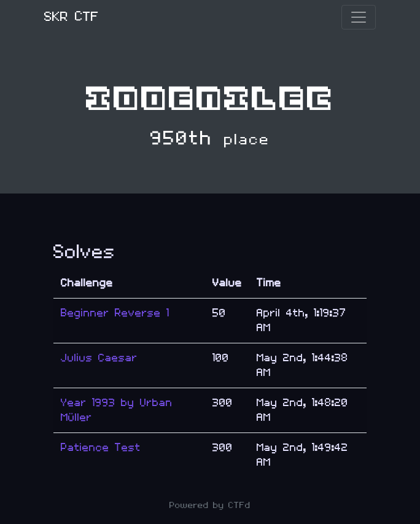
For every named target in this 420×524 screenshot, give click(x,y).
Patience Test (101, 448)
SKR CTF (72, 17)
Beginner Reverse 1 (115, 313)
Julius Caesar (99, 358)
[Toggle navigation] (359, 17)
